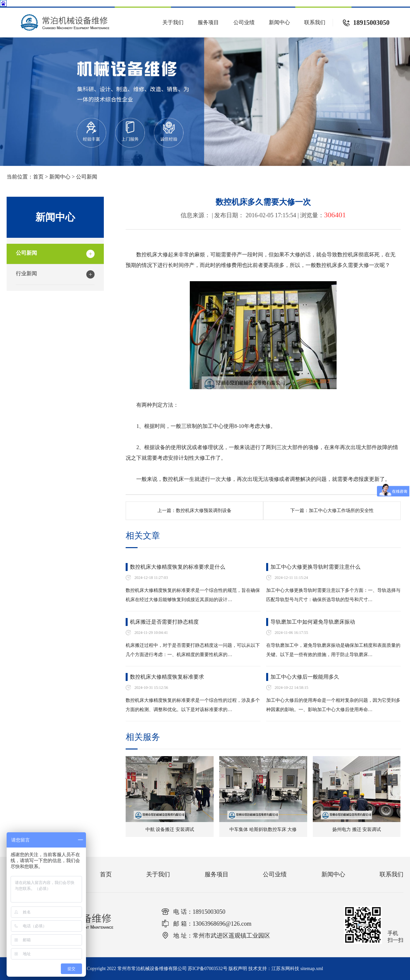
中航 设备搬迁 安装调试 (170, 829)
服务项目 (208, 22)
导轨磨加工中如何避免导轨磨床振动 (313, 622)
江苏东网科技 (285, 969)
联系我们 (315, 22)
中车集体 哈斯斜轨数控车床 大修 (263, 829)
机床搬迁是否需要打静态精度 (164, 622)
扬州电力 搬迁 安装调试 (357, 829)
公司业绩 (244, 22)
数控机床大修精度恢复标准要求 (167, 677)
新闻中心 (279, 22)
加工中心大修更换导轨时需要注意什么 (315, 567)
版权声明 (238, 969)
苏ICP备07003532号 (208, 969)
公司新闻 (87, 177)
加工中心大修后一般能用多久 (305, 677)
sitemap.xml (312, 969)
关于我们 (173, 22)
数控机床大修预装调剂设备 (204, 511)
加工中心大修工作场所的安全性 (347, 511)
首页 (38, 177)
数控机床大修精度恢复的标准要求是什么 (178, 567)
